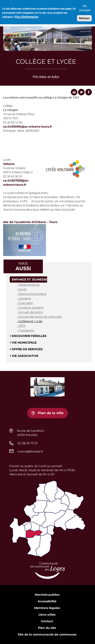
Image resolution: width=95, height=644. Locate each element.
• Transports (25, 330)
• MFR (21, 326)
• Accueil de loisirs (30, 312)
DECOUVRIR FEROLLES (29, 336)
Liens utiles (47, 615)
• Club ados (25, 303)
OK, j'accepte (85, 7)
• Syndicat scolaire (30, 307)
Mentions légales (47, 608)
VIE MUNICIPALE (24, 343)
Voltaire (9, 164)
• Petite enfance (28, 285)
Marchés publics (47, 595)
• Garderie (24, 298)
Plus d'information (26, 15)
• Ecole (22, 289)
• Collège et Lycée (30, 321)
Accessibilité (47, 601)
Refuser (84, 17)
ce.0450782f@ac (16, 181)
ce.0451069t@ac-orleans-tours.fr (28, 127)
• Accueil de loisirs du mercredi (39, 317)
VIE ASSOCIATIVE (25, 356)
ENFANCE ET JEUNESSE (29, 279)
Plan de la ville (51, 413)
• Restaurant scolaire (32, 294)
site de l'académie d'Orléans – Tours (30, 222)
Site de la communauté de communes (47, 634)
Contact (47, 621)
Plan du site (47, 628)
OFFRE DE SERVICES (27, 349)
